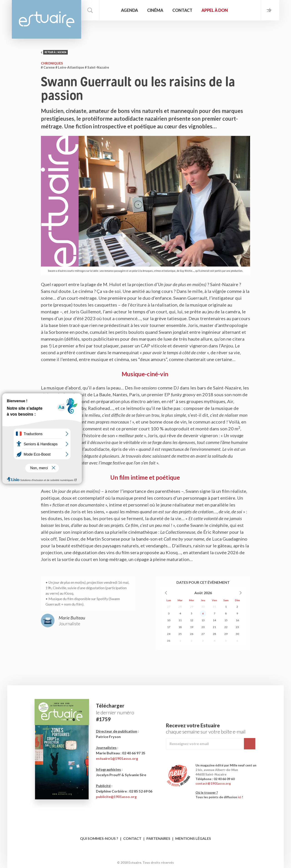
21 (214, 627)
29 (192, 607)
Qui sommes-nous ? (99, 838)
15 (226, 620)
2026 (208, 593)
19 (192, 627)
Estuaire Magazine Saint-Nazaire (46, 19)
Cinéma (155, 10)
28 (180, 607)
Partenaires (158, 838)
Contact (182, 10)
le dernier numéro (115, 712)
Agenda (129, 10)
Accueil (110, 10)
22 (226, 627)
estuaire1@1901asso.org (117, 758)
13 (203, 620)
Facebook (141, 855)
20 (203, 627)
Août (199, 593)
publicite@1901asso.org (116, 797)
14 (214, 620)
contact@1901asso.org (213, 783)
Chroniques (52, 63)
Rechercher (90, 10)
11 (180, 620)
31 (214, 607)
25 (180, 634)
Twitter (150, 855)
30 (203, 607)
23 (237, 627)
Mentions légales (193, 838)
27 (169, 607)
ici (240, 797)
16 (237, 620)
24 (169, 634)
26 (192, 634)
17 (169, 627)
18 (180, 627)
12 (192, 620)
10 (169, 620)
